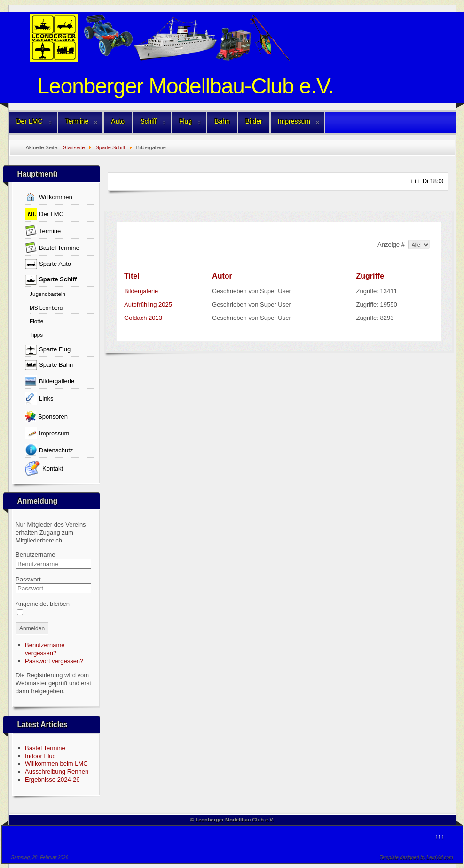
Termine (77, 121)
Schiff (148, 121)
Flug (185, 121)
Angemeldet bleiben (43, 604)
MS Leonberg (46, 307)
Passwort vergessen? (54, 661)
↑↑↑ (440, 836)
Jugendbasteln (47, 294)
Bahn (222, 121)
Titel (132, 276)
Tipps (36, 335)
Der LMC (30, 121)
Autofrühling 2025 (148, 305)
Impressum (294, 121)
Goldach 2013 (143, 318)
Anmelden (32, 628)
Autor (222, 276)
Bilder (254, 121)
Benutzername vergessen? (45, 649)
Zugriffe (370, 276)
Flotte (36, 321)
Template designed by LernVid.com (416, 857)
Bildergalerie (141, 291)
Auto (118, 121)
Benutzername (35, 554)
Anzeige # (392, 244)
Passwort (28, 579)
